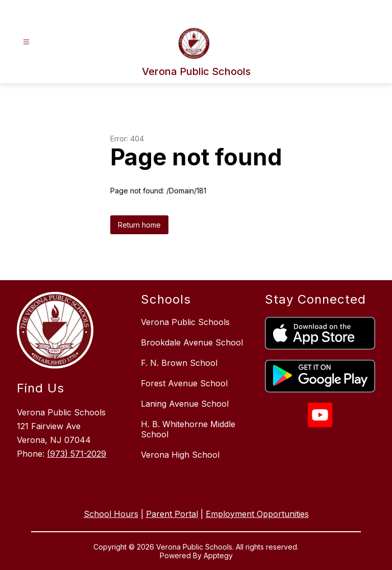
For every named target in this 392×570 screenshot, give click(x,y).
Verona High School (180, 455)
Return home (139, 225)
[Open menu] (26, 42)
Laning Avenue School (185, 404)
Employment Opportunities (257, 514)
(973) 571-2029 (77, 454)
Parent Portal (172, 514)
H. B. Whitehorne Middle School (188, 429)
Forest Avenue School (184, 383)
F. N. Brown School (179, 363)
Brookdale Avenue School (192, 342)
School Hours (111, 514)
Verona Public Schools (185, 322)
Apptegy (218, 555)
